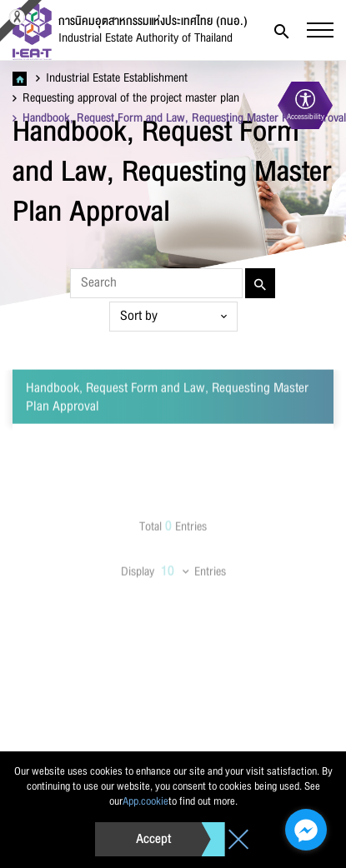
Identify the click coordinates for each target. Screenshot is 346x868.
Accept (153, 839)
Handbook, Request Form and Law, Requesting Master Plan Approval (179, 118)
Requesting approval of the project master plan (126, 98)
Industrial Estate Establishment (112, 78)
